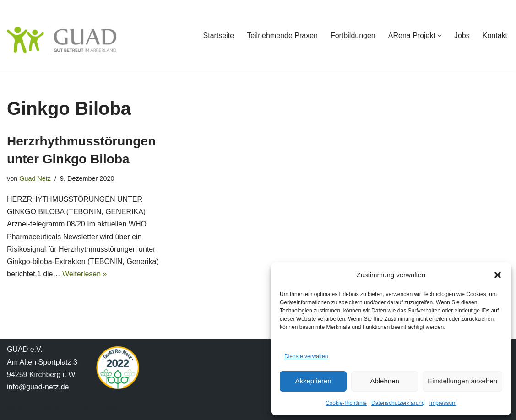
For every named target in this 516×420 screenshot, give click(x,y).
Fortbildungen (353, 35)
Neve (15, 408)
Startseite (219, 35)
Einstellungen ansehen (462, 381)
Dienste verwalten (306, 356)
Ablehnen (384, 381)
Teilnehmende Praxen (282, 35)
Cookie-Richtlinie (346, 403)
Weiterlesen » (85, 274)
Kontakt (495, 35)
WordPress (99, 408)
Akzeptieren (313, 381)
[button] (498, 275)
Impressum (443, 403)
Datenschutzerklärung (398, 403)
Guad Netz (35, 178)
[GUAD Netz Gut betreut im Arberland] (62, 40)
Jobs (462, 35)
